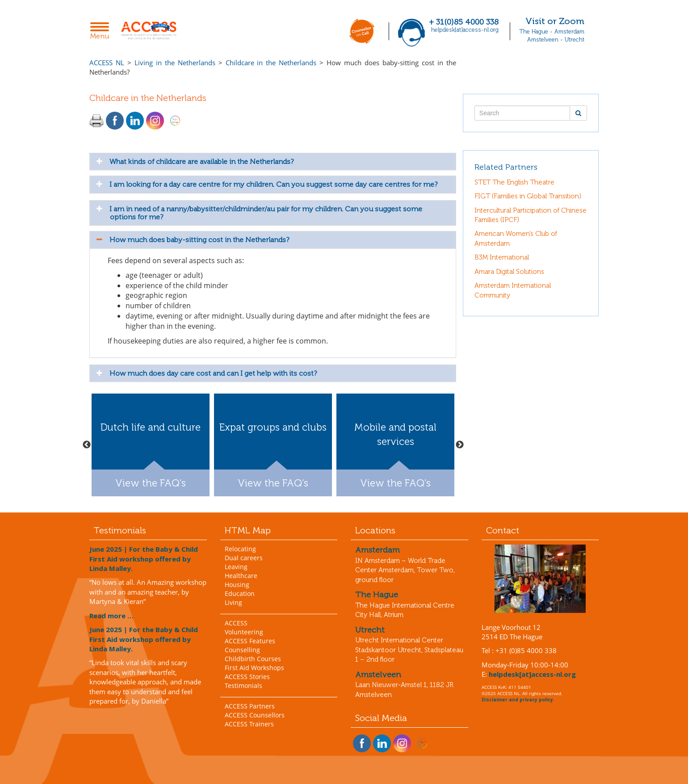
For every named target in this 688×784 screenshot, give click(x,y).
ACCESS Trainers (249, 724)
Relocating (240, 549)
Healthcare (241, 576)
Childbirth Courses (253, 659)
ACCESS (236, 623)
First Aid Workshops (254, 668)
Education (240, 593)
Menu (102, 31)
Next (460, 445)
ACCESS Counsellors (255, 715)
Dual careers (244, 558)
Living (233, 602)
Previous (87, 445)
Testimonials (243, 685)
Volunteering (244, 632)
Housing (237, 585)
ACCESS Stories (247, 677)
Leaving (236, 567)
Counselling (242, 650)
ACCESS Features (250, 641)
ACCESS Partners (250, 706)
